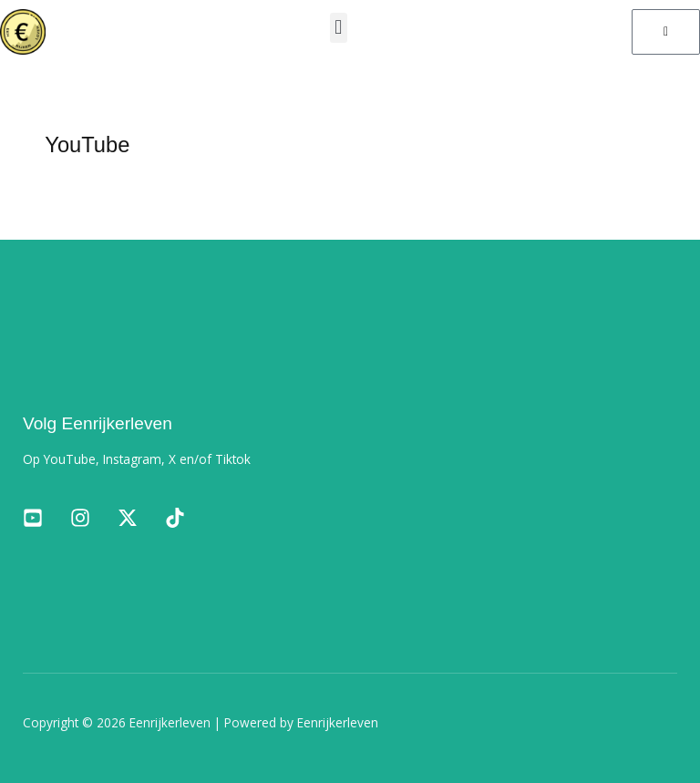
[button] (339, 28)
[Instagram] (80, 518)
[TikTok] (175, 518)
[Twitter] (128, 518)
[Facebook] (33, 518)
